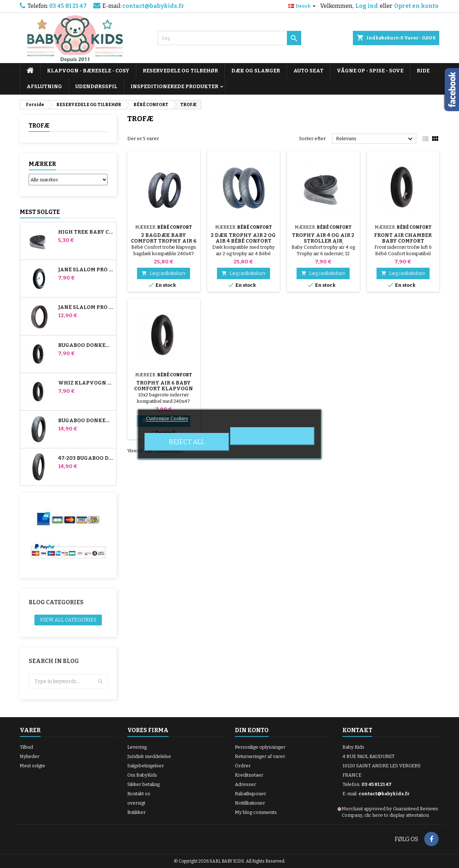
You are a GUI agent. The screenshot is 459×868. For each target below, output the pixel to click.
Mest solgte (40, 212)
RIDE (423, 71)
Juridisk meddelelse (149, 756)
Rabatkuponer (250, 794)
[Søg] (229, 38)
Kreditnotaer (249, 775)
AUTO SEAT (308, 71)
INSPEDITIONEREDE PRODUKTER (174, 87)
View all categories (68, 620)
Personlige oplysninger (260, 747)
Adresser (245, 784)
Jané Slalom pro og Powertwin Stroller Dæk (86, 307)
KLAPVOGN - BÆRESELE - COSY (88, 71)
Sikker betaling (143, 784)
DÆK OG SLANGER (256, 71)
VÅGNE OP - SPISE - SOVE (370, 71)
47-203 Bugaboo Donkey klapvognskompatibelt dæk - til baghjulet (86, 458)
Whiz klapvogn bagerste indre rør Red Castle (86, 383)
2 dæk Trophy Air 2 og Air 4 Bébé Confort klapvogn (243, 241)
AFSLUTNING (44, 87)
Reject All (187, 442)
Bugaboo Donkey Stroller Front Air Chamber (86, 345)
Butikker (136, 812)
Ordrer (243, 766)
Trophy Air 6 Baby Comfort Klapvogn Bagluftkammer (164, 389)
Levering (137, 747)
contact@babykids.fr (153, 6)
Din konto (252, 730)
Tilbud (26, 747)
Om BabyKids (142, 775)
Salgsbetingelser (146, 766)
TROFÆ (39, 126)
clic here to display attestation (397, 815)
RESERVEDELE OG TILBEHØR (180, 71)
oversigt (136, 803)
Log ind (367, 6)
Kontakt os (139, 794)
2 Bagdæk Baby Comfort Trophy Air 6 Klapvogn (164, 241)
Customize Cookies (167, 418)
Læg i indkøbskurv (164, 273)
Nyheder (30, 756)
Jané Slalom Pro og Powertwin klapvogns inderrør (86, 270)
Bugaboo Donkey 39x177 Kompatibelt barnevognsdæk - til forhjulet (86, 421)
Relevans (375, 139)
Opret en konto (416, 6)
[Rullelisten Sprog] (303, 6)
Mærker (42, 164)
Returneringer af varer (260, 756)
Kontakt (357, 730)
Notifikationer (250, 803)
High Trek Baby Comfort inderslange (86, 232)
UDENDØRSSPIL (96, 87)
